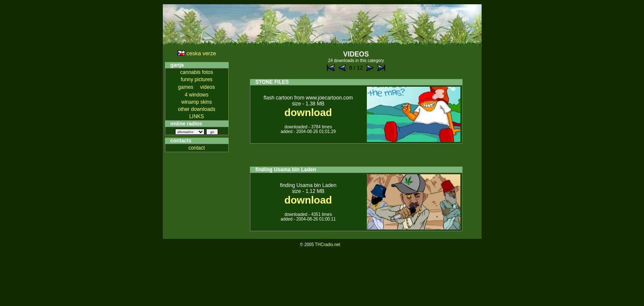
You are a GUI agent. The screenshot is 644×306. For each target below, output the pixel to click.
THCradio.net (328, 245)
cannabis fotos (197, 72)
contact (197, 148)
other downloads (196, 109)
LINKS (197, 116)
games (186, 87)
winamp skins (196, 102)
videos (208, 87)
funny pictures (197, 79)
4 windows (196, 95)
